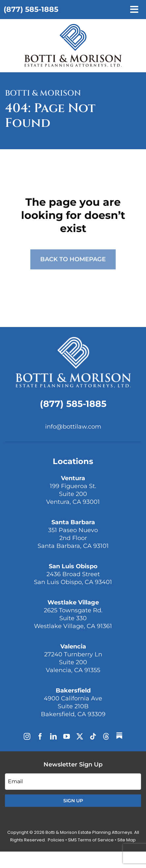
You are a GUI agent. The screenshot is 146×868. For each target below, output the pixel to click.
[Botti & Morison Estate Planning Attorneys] (73, 339)
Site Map (127, 840)
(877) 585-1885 (31, 9)
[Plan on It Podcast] (73, 26)
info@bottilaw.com (73, 427)
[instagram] (27, 737)
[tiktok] (93, 737)
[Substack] (119, 736)
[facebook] (40, 737)
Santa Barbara (73, 522)
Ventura (73, 478)
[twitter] (80, 737)
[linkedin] (53, 737)
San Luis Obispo (73, 566)
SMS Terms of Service (91, 840)
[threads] (106, 737)
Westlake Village (73, 602)
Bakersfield (73, 691)
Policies (56, 840)
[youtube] (67, 737)
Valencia (73, 646)
